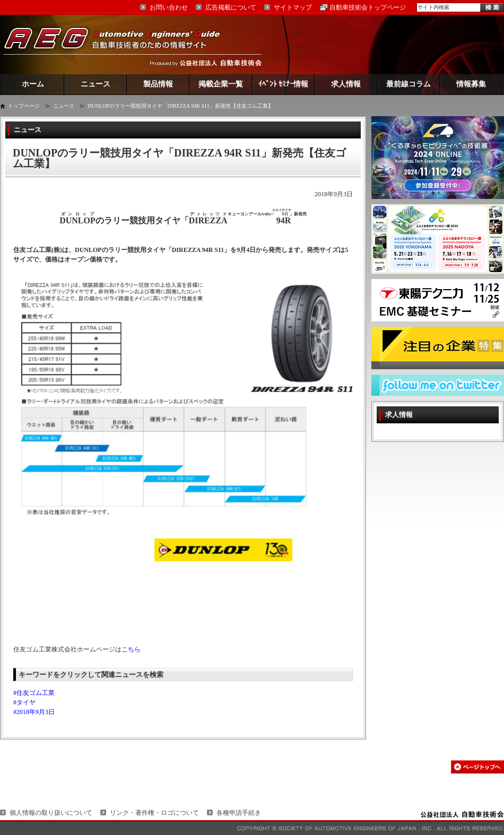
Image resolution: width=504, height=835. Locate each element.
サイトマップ (293, 7)
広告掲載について (231, 7)
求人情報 (346, 84)
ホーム (33, 84)
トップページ (24, 106)
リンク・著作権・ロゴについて (154, 813)
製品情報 (158, 84)
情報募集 (471, 84)
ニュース (95, 84)
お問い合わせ (169, 7)
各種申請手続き (239, 813)
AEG (119, 44)
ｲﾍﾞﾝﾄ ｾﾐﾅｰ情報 (284, 84)
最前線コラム (409, 84)
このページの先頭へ (477, 767)
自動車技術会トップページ (368, 7)
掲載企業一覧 (221, 84)
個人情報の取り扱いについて (51, 813)
